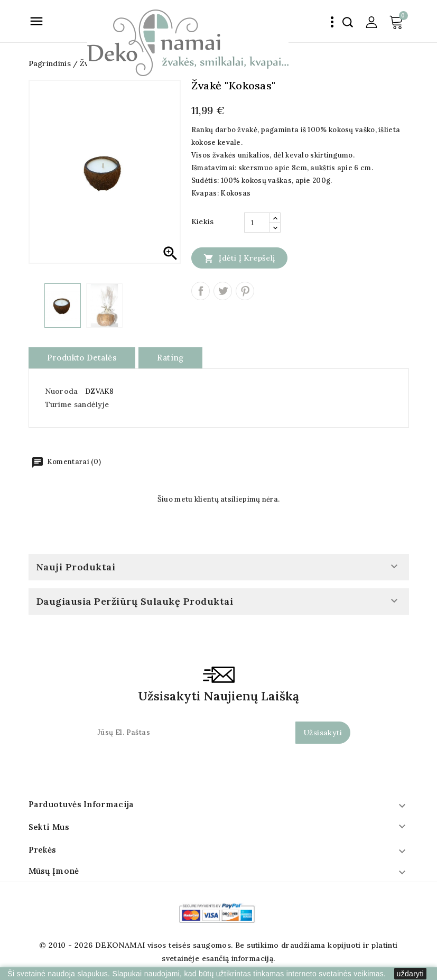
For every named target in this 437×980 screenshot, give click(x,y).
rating (170, 358)
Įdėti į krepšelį (239, 258)
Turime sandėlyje (77, 404)
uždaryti (410, 974)
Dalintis (201, 291)
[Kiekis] (257, 223)
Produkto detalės (82, 358)
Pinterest (245, 291)
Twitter (223, 291)
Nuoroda (62, 391)
